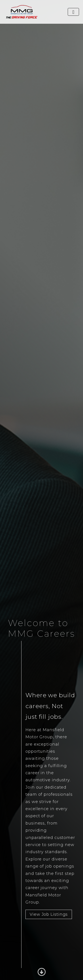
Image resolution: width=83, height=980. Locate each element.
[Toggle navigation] (73, 12)
